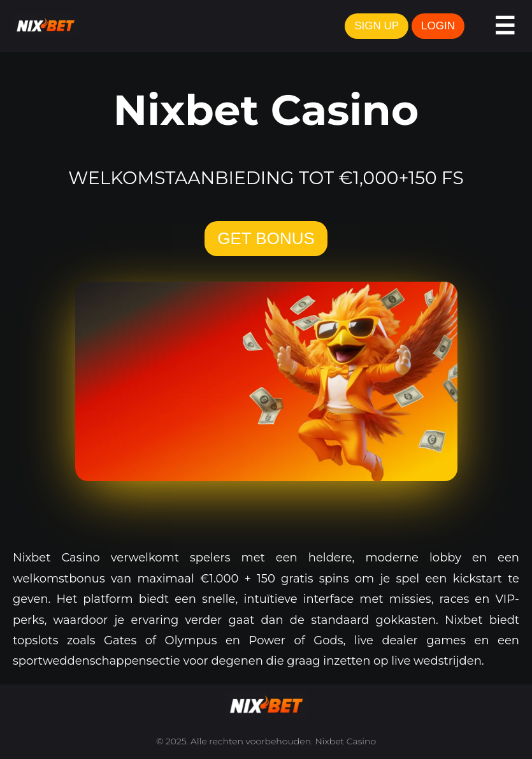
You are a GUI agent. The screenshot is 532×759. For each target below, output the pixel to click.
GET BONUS (266, 238)
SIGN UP (377, 26)
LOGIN (438, 26)
